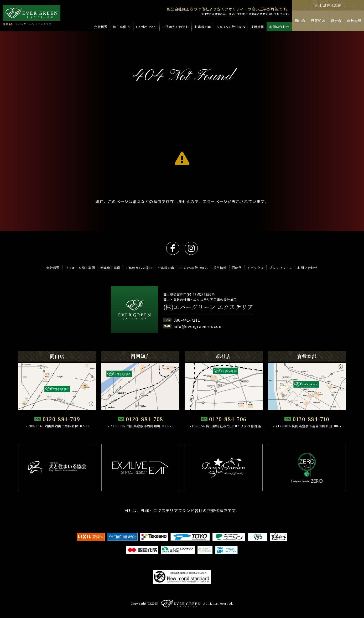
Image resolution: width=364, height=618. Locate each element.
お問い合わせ (307, 268)
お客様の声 (166, 268)
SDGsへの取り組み (194, 268)
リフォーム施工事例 (80, 268)
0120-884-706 (228, 419)
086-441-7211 (187, 320)
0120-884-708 (144, 419)
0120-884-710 (311, 419)
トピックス (256, 268)
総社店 (336, 21)
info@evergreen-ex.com (198, 326)
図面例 (237, 268)
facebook (173, 248)
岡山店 (300, 21)
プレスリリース (280, 268)
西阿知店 (318, 21)
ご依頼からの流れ (139, 268)
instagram (191, 248)
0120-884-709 (61, 419)
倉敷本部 (354, 21)
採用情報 (220, 268)
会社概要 (53, 268)
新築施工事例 (110, 268)
